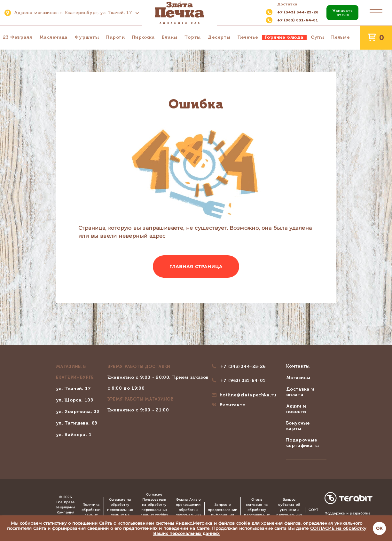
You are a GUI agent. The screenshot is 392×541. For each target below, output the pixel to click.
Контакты (298, 366)
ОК (379, 528)
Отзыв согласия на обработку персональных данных (257, 510)
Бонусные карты (298, 426)
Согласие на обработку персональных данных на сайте (120, 510)
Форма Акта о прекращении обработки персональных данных (188, 510)
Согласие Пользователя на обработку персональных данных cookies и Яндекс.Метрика (154, 510)
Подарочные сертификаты (303, 443)
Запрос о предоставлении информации (223, 510)
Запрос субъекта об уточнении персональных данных (289, 510)
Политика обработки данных (91, 510)
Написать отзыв (343, 13)
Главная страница (196, 267)
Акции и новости (296, 409)
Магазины (298, 378)
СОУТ (313, 510)
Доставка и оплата (300, 392)
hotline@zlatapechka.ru (248, 395)
